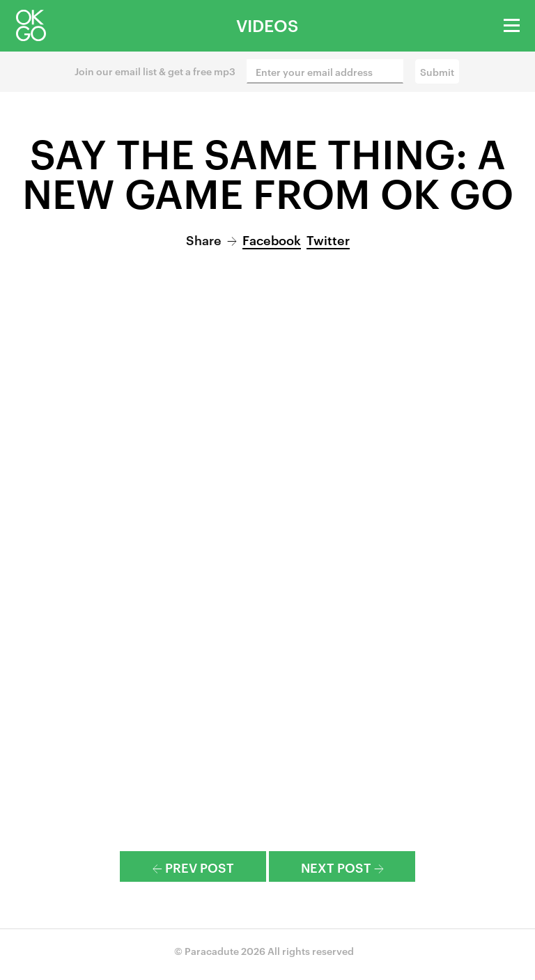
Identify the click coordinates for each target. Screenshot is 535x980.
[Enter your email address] (325, 71)
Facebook (272, 239)
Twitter (328, 239)
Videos (267, 25)
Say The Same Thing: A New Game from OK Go (268, 172)
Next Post (342, 867)
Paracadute (212, 950)
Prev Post (193, 867)
